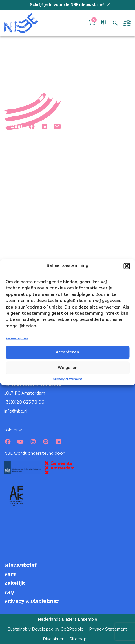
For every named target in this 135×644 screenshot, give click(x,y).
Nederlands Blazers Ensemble (67, 619)
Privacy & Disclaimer (31, 601)
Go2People (72, 629)
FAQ (9, 592)
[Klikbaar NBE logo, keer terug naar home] (21, 23)
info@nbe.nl (16, 411)
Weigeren (68, 368)
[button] (127, 266)
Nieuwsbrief (20, 565)
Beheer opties (17, 338)
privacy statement (67, 379)
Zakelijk (15, 583)
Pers (10, 574)
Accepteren (67, 352)
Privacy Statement (108, 629)
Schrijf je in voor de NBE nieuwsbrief (67, 5)
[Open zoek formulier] (115, 23)
